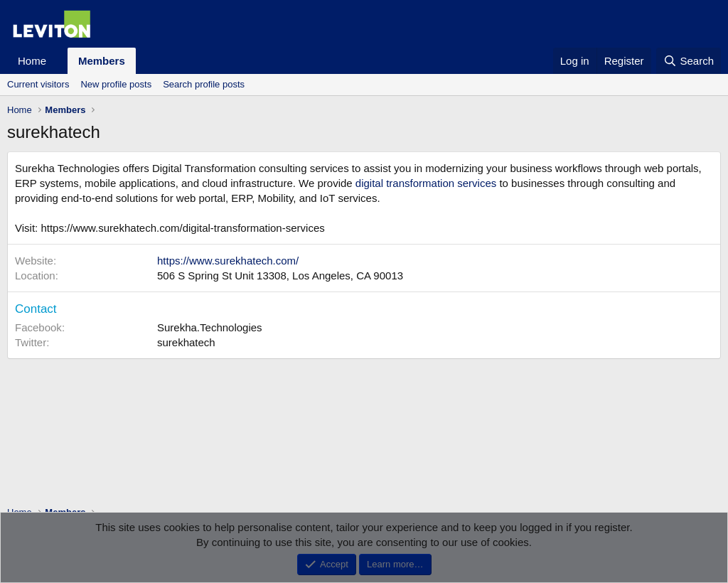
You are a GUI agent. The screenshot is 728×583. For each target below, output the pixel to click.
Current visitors (38, 84)
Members (102, 61)
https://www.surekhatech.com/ (228, 261)
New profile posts (116, 84)
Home (32, 61)
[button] (58, 61)
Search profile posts (204, 84)
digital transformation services (426, 183)
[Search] (689, 61)
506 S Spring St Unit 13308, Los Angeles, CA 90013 (280, 276)
